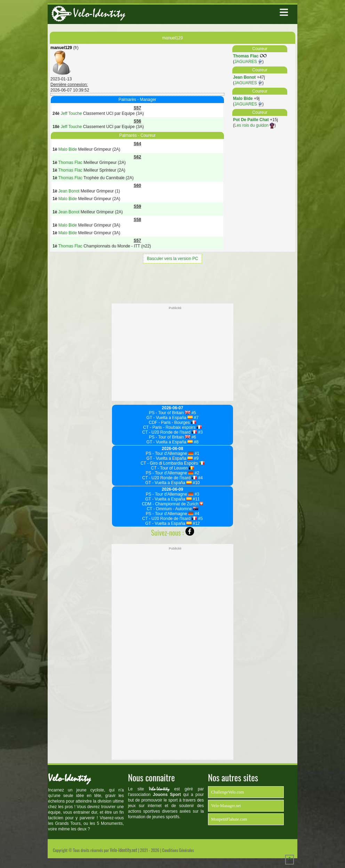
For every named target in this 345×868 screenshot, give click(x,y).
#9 (196, 458)
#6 (193, 437)
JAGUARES (248, 62)
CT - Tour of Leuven (172, 468)
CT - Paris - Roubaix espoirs (173, 427)
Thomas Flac (246, 56)
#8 (196, 442)
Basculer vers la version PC (172, 259)
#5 (193, 413)
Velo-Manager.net (226, 806)
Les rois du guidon (254, 125)
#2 (196, 473)
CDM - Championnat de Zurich (172, 504)
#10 (196, 483)
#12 (196, 523)
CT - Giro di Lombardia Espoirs (172, 463)
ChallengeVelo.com (227, 792)
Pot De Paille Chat (251, 120)
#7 (196, 418)
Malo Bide (243, 98)
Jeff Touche (71, 113)
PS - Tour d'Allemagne (170, 453)
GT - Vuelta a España (170, 418)
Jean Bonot (244, 77)
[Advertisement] (172, 283)
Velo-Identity (99, 13)
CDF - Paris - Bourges (172, 423)
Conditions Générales (178, 850)
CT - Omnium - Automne (172, 509)
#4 (200, 478)
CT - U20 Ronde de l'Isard (170, 432)
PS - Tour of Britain (170, 413)
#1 (196, 453)
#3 (200, 432)
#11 (196, 499)
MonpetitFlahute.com (229, 819)
